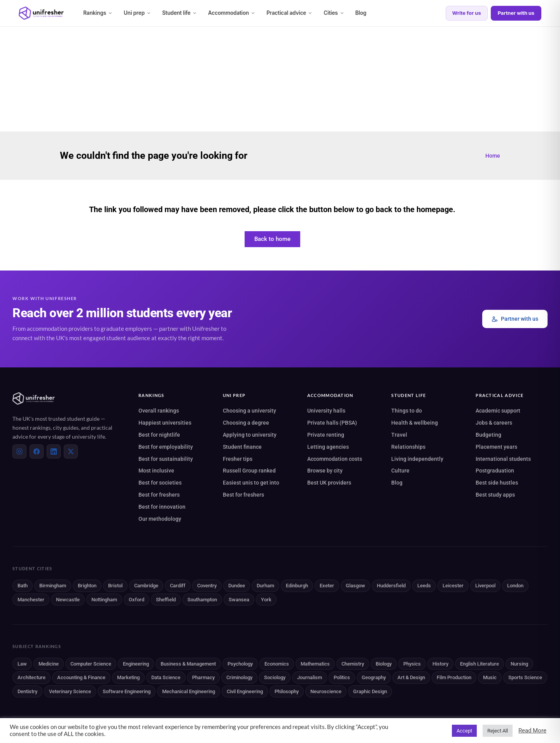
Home (493, 156)
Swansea (239, 600)
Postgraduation (495, 471)
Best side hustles (497, 483)
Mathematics (315, 664)
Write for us (467, 13)
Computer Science (91, 664)
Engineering (136, 664)
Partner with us (516, 13)
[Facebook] (37, 451)
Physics (412, 664)
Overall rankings (159, 411)
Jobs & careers (494, 423)
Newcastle (68, 600)
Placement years (496, 447)
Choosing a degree (246, 423)
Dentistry (27, 691)
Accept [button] (464, 731)
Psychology (240, 664)
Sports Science (525, 677)
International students (503, 459)
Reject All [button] (498, 731)
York (266, 600)
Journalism (310, 677)
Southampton (202, 600)
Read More (532, 731)
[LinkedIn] (54, 451)
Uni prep (137, 13)
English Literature (479, 664)
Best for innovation (162, 507)
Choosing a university (249, 411)
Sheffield (166, 600)
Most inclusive (156, 471)
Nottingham (104, 600)
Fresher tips (238, 459)
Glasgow (355, 586)
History (440, 664)
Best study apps (495, 495)
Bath (23, 586)
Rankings (98, 13)
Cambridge (146, 586)
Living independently (417, 459)
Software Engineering (127, 691)
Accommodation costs (335, 459)
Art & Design (411, 677)
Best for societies (160, 483)
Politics (342, 677)
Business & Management (188, 664)
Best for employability (166, 447)
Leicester (453, 586)
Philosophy (287, 691)
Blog (361, 13)
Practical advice (290, 13)
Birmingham (53, 586)
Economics (277, 664)
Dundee (237, 586)
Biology (384, 664)
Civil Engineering (245, 691)
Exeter (327, 586)
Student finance (242, 447)
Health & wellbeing (415, 423)
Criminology (239, 677)
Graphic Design (370, 691)
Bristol (115, 586)
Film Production (454, 677)
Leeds (424, 586)
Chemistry (353, 664)
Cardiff (178, 586)
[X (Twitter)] (71, 451)
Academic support (498, 411)
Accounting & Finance (81, 677)
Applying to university (250, 435)
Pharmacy (203, 677)
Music (490, 677)
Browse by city (325, 471)
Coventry (207, 586)
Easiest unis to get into (251, 483)
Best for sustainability (166, 459)
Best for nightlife (159, 435)
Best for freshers (159, 495)
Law (22, 664)
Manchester (31, 600)
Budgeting (488, 435)
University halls (326, 411)
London (515, 586)
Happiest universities (165, 423)
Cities (334, 13)
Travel (399, 435)
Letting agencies (328, 447)
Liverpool (485, 586)
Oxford (136, 600)
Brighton (87, 586)
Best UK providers (329, 483)
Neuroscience (326, 691)
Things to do (407, 411)
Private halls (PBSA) (332, 423)
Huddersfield (391, 586)
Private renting (326, 435)
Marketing (128, 677)
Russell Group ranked (249, 471)
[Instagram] (19, 451)
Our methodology (160, 519)
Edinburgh (297, 586)
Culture (400, 471)
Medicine (49, 664)
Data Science (166, 677)
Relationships (408, 447)
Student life (180, 13)
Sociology (275, 677)
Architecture (31, 677)
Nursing (519, 664)
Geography (374, 677)
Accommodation (232, 13)
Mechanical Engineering (189, 691)
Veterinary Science (70, 691)
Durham (265, 586)
